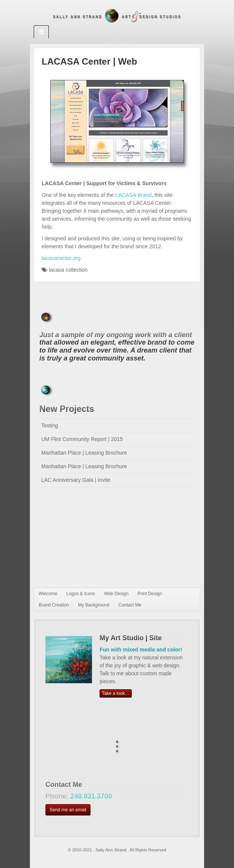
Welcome (48, 594)
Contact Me (130, 605)
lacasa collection (68, 270)
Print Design (150, 594)
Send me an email (68, 810)
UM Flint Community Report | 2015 (82, 439)
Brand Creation (54, 605)
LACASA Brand (134, 195)
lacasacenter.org (61, 258)
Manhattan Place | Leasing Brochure (84, 453)
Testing (50, 425)
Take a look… (116, 693)
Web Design (116, 594)
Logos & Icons (80, 594)
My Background (94, 605)
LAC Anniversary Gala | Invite (76, 480)
